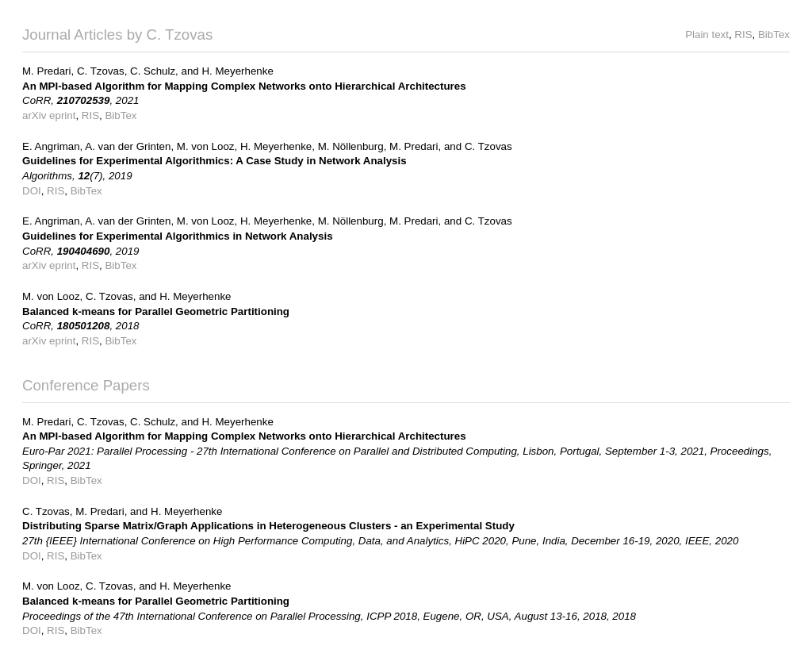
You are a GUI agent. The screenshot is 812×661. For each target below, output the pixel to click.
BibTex (774, 35)
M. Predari (46, 71)
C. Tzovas (101, 71)
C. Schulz (153, 71)
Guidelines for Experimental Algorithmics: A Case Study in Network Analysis (214, 161)
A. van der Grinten (128, 146)
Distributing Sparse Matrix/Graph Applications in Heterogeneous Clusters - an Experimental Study (268, 526)
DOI (32, 191)
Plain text (707, 35)
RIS (743, 35)
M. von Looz (206, 146)
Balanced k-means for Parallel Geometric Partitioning (156, 311)
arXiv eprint (49, 115)
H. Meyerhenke (237, 71)
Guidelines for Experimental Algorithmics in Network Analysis (178, 236)
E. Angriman (51, 146)
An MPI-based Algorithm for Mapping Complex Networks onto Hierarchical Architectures (244, 86)
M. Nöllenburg (351, 146)
